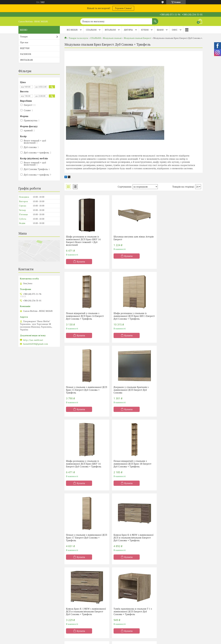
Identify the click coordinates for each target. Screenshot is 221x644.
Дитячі (71, 611)
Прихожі (119, 611)
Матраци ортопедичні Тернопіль (38, 598)
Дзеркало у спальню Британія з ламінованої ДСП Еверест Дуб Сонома (177, 316)
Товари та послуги (78, 38)
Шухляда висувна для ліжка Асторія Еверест (133, 238)
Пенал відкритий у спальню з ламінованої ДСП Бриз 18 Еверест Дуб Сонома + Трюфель (132, 390)
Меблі (118, 602)
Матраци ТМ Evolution (32, 611)
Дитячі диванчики (171, 611)
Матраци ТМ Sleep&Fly (33, 602)
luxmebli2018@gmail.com (35, 344)
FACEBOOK (26, 54)
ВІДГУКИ (25, 48)
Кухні (117, 593)
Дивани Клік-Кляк (171, 598)
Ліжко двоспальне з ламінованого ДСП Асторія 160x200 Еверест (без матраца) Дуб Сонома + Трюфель (132, 538)
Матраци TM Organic (31, 607)
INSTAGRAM (26, 60)
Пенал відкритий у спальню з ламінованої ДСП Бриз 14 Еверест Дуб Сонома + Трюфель (179, 239)
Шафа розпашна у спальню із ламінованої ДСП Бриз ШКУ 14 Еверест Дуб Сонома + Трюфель (84, 390)
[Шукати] (155, 20)
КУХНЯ (145, 30)
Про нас (24, 42)
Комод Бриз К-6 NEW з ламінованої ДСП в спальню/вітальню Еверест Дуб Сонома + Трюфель (86, 464)
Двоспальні (74, 602)
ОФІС (175, 30)
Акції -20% (26, 593)
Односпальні (74, 593)
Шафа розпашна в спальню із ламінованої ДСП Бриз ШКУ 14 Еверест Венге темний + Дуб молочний (83, 241)
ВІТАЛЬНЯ (110, 30)
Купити (81, 262)
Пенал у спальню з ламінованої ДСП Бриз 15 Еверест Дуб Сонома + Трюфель (132, 316)
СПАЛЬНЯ (91, 30)
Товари (24, 36)
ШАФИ (160, 30)
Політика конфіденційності (135, 641)
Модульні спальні (112, 38)
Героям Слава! (123, 8)
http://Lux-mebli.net (33, 340)
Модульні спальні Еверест (138, 38)
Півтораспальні (76, 598)
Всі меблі (72, 30)
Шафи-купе (120, 598)
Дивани (166, 593)
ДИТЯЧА (128, 30)
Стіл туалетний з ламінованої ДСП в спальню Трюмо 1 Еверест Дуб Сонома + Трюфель (86, 538)
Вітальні (119, 607)
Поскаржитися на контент (111, 641)
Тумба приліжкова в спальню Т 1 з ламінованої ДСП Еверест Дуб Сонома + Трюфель (179, 464)
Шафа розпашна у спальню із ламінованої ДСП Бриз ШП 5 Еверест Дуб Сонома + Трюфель (84, 316)
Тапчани (166, 607)
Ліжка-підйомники (78, 607)
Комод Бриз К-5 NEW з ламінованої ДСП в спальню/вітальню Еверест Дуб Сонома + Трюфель (133, 464)
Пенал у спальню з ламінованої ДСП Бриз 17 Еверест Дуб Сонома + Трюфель (179, 390)
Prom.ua (125, 638)
